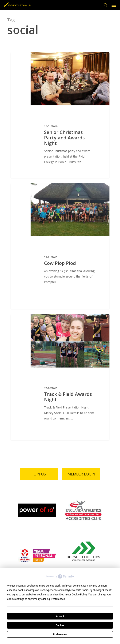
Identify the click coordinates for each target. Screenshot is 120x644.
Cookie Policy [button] (79, 595)
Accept (60, 616)
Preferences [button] (58, 599)
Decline (60, 625)
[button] (114, 5)
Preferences (60, 634)
